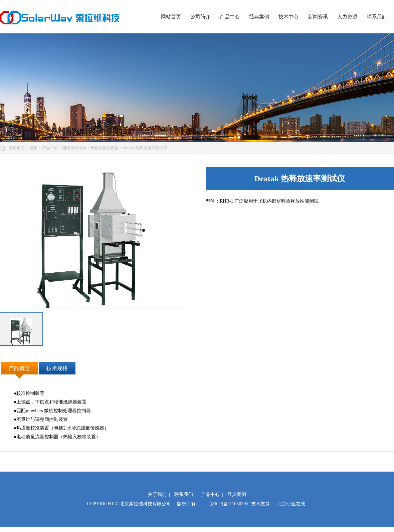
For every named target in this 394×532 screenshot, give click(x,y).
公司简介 (200, 17)
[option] (93, 238)
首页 (34, 148)
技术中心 (288, 17)
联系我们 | (185, 494)
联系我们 (377, 17)
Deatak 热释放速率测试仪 (145, 148)
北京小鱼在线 (291, 504)
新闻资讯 (318, 17)
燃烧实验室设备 (105, 148)
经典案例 (259, 17)
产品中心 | (212, 494)
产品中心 (230, 17)
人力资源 (347, 17)
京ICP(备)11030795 (229, 504)
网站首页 (171, 17)
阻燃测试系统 (75, 148)
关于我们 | (159, 494)
